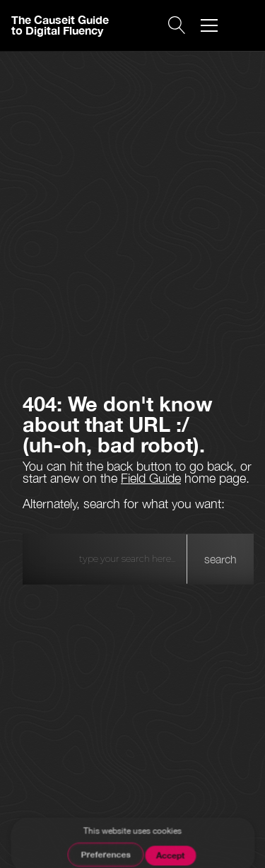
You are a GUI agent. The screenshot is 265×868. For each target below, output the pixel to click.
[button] (209, 25)
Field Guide (151, 478)
